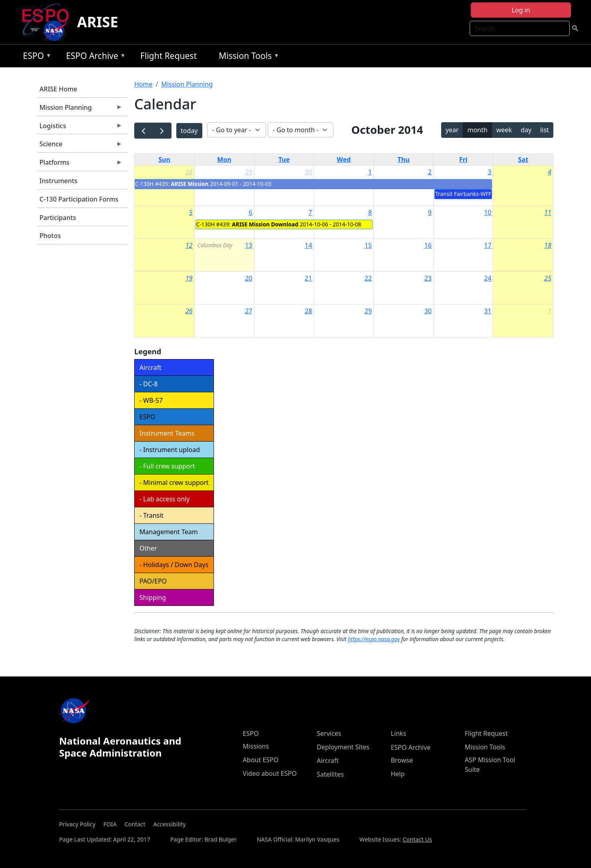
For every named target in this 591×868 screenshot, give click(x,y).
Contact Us (417, 839)
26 (189, 311)
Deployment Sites (343, 747)
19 (189, 278)
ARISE (98, 22)
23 (428, 278)
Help (398, 774)
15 (368, 245)
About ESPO (261, 760)
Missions (256, 746)
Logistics (80, 128)
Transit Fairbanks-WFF (463, 194)
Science (80, 146)
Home (143, 84)
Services (329, 733)
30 (309, 172)
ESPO (35, 57)
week (504, 130)
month (477, 130)
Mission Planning (80, 109)
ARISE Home (58, 89)
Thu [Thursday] (403, 159)
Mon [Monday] (224, 159)
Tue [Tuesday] (284, 159)
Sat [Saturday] (523, 159)
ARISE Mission (190, 184)
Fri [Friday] (463, 159)
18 (548, 245)
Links (398, 733)
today (189, 131)
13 (248, 245)
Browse (402, 760)
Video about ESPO (270, 773)
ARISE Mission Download (265, 224)
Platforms (80, 164)
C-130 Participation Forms (79, 199)
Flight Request (168, 56)
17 (488, 245)
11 (548, 212)
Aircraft (328, 761)
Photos (50, 236)
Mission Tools (247, 57)
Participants (58, 218)
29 (248, 172)
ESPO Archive (94, 57)
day (526, 130)
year (452, 130)
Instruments (59, 181)
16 (428, 245)
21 (309, 278)
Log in (521, 10)
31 (488, 311)
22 (368, 278)
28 (189, 172)
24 (488, 278)
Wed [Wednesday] (344, 159)
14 (309, 245)
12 (189, 245)
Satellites (330, 774)
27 (248, 311)
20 (248, 278)
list (545, 130)
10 (488, 212)
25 (548, 278)
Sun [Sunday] (165, 159)
